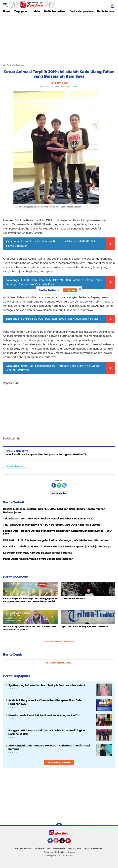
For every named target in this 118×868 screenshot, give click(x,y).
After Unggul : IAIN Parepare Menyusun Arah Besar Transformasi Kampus (49, 747)
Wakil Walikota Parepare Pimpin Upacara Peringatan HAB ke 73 (46, 454)
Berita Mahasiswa (55, 11)
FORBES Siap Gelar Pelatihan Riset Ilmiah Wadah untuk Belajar (60, 319)
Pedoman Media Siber (54, 852)
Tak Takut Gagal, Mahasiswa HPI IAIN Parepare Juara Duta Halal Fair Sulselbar (29, 628)
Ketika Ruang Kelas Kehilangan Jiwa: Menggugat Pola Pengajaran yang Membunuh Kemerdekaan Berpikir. (30, 600)
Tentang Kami (75, 848)
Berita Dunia (13, 655)
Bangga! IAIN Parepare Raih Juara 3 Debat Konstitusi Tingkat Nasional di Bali (47, 732)
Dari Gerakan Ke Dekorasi (73, 599)
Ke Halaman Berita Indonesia (59, 642)
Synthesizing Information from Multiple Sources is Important (47, 685)
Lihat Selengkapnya (59, 762)
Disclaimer (39, 848)
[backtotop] (59, 826)
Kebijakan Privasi (23, 848)
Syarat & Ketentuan (94, 848)
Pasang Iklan (60, 848)
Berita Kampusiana (81, 11)
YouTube (70, 842)
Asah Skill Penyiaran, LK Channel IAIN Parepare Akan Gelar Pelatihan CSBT (45, 702)
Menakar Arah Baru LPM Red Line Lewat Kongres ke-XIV (44, 715)
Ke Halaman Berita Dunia (59, 663)
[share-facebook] (54, 485)
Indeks (36, 11)
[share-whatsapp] (59, 485)
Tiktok (63, 842)
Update (70, 290)
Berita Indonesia (16, 577)
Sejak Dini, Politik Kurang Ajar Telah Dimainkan (84, 627)
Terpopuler (21, 11)
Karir (49, 848)
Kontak (71, 852)
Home (7, 11)
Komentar (59, 493)
